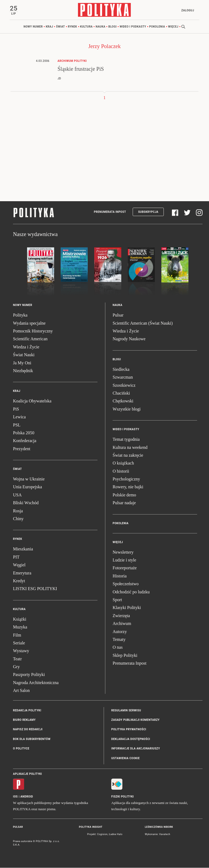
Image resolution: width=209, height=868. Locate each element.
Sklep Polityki (125, 656)
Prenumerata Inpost (110, 212)
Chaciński (121, 393)
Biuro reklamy (24, 720)
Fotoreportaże (125, 568)
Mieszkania (23, 549)
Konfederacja (25, 441)
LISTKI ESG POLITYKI (35, 589)
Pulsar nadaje (124, 503)
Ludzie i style (124, 560)
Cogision (102, 835)
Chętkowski (123, 401)
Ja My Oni (22, 363)
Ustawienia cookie (125, 758)
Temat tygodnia (126, 440)
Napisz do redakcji (28, 730)
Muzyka (20, 627)
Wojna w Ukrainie (29, 479)
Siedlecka (121, 370)
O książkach (123, 464)
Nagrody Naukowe (129, 339)
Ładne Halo (116, 835)
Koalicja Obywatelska (32, 401)
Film (17, 635)
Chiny (18, 519)
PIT (16, 557)
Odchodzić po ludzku (131, 592)
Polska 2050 (24, 433)
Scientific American (30, 339)
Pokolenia (157, 27)
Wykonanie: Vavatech (158, 835)
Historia (120, 576)
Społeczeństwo (126, 584)
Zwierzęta (121, 616)
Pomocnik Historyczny (33, 331)
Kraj (49, 27)
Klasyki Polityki (127, 608)
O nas (118, 648)
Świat (61, 27)
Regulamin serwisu (126, 711)
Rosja (18, 511)
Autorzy (120, 632)
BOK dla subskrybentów (32, 739)
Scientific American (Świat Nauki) (143, 323)
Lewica (19, 417)
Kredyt (19, 581)
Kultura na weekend (130, 448)
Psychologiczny (126, 479)
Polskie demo (124, 495)
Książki (20, 619)
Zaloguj (187, 10)
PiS (16, 409)
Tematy (119, 640)
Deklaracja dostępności (131, 739)
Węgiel (19, 565)
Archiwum (122, 624)
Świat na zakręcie (128, 455)
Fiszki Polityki (123, 797)
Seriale (19, 643)
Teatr (17, 659)
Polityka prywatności (129, 730)
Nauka (100, 27)
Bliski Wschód (26, 503)
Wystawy (21, 651)
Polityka (20, 315)
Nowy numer (33, 27)
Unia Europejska (27, 487)
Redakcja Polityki (27, 711)
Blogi (112, 27)
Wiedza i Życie (26, 347)
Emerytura (22, 573)
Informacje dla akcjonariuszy (136, 749)
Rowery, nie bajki (128, 487)
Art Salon (21, 691)
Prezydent (22, 449)
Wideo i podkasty (133, 27)
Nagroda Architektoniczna (36, 683)
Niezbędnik (23, 371)
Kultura (86, 27)
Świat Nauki (24, 355)
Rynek (73, 27)
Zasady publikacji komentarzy (135, 720)
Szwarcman (123, 377)
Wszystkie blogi (127, 409)
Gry (16, 667)
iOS (15, 797)
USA (17, 495)
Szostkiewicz (124, 386)
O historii (121, 471)
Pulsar (118, 315)
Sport (117, 600)
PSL (17, 425)
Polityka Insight (91, 827)
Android (27, 797)
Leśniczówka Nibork (159, 827)
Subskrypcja (148, 212)
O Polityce (21, 749)
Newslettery (123, 552)
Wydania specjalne (29, 323)
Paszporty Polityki (29, 675)
